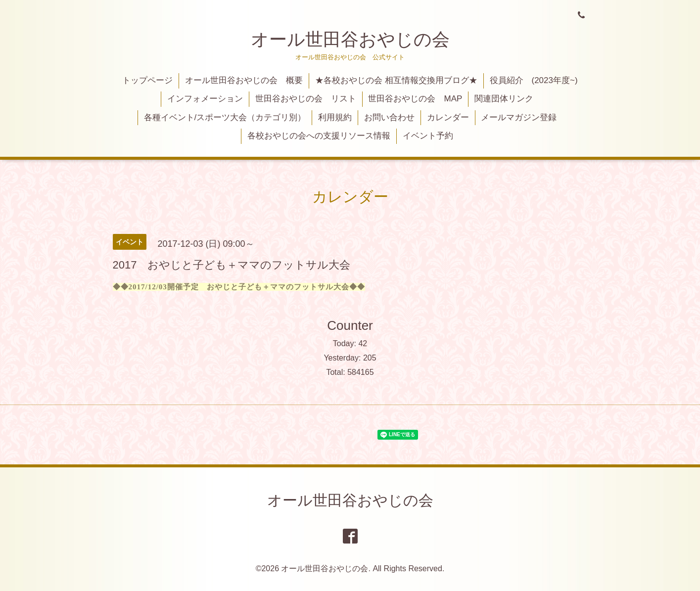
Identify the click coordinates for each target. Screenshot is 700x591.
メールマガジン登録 (519, 117)
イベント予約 (428, 136)
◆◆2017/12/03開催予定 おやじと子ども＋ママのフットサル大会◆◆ (239, 287)
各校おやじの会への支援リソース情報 (319, 136)
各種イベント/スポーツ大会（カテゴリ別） (225, 117)
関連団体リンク (504, 99)
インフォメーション (205, 99)
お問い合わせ (389, 117)
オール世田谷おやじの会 (350, 39)
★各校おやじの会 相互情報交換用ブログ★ (396, 80)
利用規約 (335, 117)
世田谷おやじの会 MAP (415, 99)
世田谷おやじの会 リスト (306, 99)
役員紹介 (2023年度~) (534, 80)
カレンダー (448, 117)
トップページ (147, 80)
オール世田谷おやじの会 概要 (244, 80)
